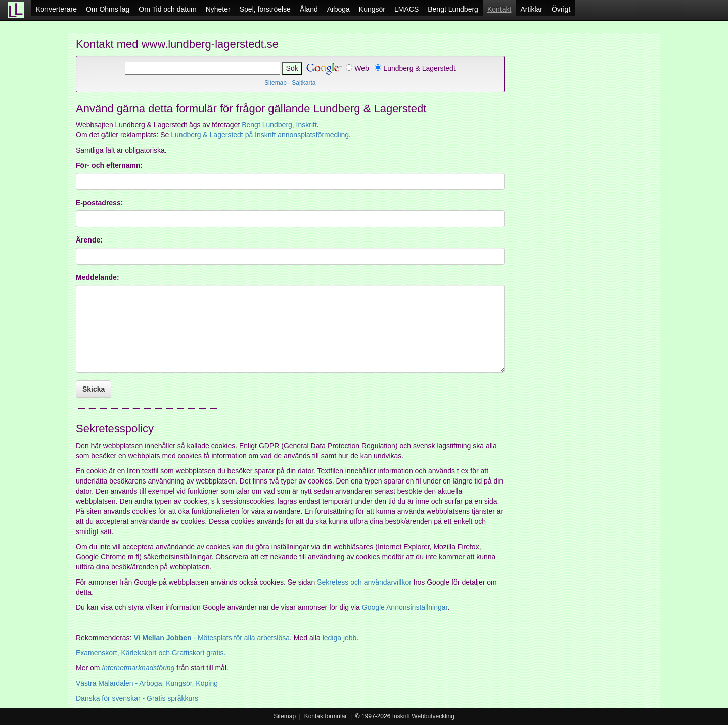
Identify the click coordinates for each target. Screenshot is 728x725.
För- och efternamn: (109, 165)
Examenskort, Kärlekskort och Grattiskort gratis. (151, 653)
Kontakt (499, 9)
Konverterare (56, 9)
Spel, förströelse (265, 9)
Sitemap (285, 716)
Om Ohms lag (108, 9)
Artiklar (531, 9)
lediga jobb (340, 638)
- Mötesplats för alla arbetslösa (212, 638)
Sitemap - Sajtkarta (290, 83)
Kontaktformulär (326, 716)
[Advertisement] (586, 207)
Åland (309, 9)
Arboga (338, 9)
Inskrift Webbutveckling (423, 716)
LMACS (406, 9)
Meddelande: (98, 277)
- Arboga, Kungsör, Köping (147, 683)
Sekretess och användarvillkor (364, 582)
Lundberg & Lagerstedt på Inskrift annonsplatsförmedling (260, 135)
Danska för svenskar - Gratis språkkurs (137, 698)
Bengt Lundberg (453, 9)
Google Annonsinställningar (405, 607)
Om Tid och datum (167, 9)
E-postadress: (99, 203)
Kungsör (372, 9)
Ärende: (89, 240)
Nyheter (218, 9)
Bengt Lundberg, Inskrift (279, 125)
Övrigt (561, 9)
